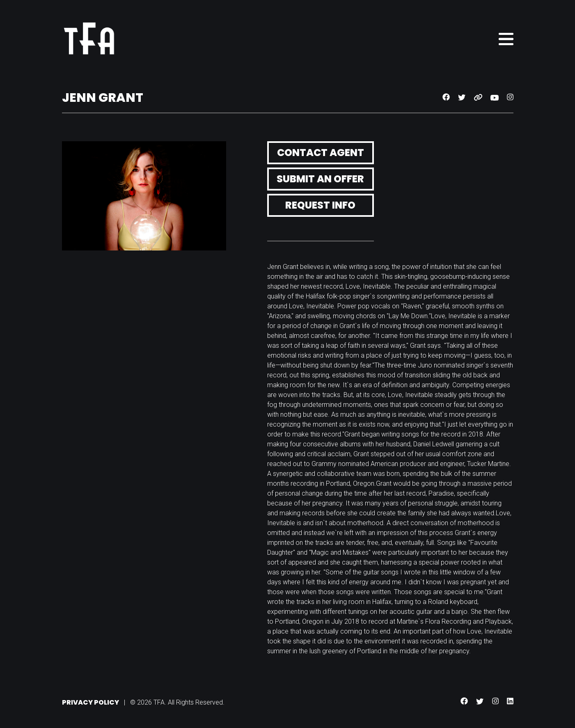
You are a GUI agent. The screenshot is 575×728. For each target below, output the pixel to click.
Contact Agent (321, 153)
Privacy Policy (90, 702)
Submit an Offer (320, 179)
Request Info (320, 205)
